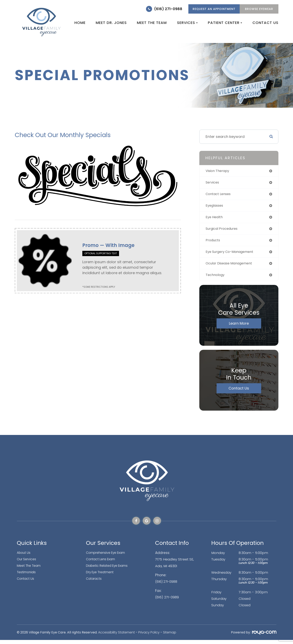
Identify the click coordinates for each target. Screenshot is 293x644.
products (214, 243)
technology (216, 279)
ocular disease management (232, 267)
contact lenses (220, 195)
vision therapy (219, 171)
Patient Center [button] (225, 23)
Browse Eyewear (259, 9)
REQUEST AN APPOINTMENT (214, 9)
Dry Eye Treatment (102, 576)
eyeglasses (216, 207)
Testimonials (27, 576)
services (213, 183)
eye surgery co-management (232, 255)
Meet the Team (152, 23)
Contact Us (265, 23)
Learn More (239, 327)
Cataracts (94, 583)
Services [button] (187, 23)
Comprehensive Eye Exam (108, 557)
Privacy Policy (149, 636)
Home (80, 23)
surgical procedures (224, 231)
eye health (215, 219)
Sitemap (170, 636)
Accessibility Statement (116, 636)
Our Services (27, 563)
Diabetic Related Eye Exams (109, 570)
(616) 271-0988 (168, 9)
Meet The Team (30, 570)
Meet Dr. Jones (111, 23)
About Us (24, 557)
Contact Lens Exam (102, 563)
